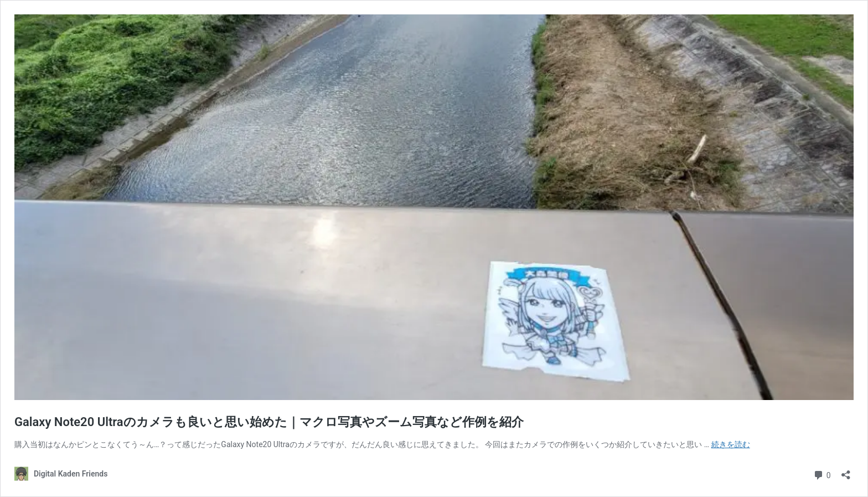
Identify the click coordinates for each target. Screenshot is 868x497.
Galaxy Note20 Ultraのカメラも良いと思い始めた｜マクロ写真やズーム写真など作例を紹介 (269, 422)
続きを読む (731, 444)
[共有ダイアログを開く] (846, 471)
